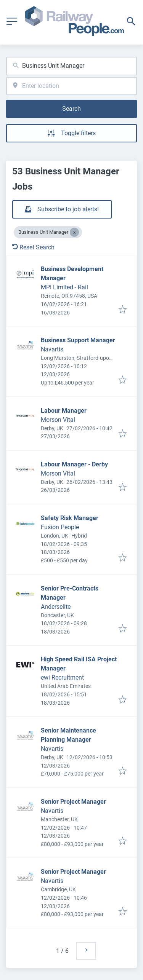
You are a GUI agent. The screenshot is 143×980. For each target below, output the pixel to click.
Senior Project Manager (73, 802)
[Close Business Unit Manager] (74, 232)
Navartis (52, 349)
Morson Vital (58, 420)
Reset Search (33, 247)
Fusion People (60, 527)
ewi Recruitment (62, 678)
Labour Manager (64, 411)
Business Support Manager (78, 340)
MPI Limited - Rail (64, 287)
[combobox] (71, 66)
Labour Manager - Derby (74, 464)
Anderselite (56, 607)
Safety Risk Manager (70, 518)
